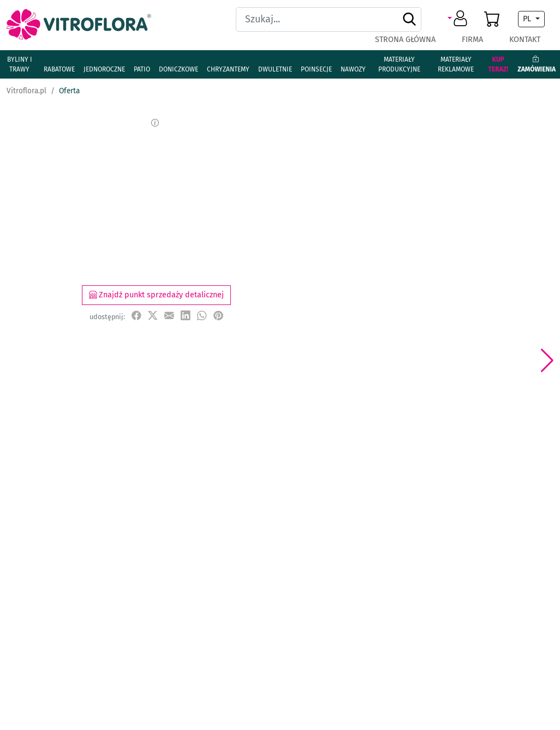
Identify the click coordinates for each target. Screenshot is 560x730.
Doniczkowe (178, 69)
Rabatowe (59, 69)
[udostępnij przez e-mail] (169, 316)
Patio (142, 69)
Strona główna (405, 40)
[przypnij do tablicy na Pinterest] (218, 316)
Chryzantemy (228, 69)
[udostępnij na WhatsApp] (202, 316)
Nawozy (353, 69)
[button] (459, 19)
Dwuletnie (275, 69)
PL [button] (528, 19)
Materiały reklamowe (456, 64)
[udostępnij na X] (153, 316)
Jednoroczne (104, 69)
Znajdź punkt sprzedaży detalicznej (156, 295)
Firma (472, 40)
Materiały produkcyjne (399, 64)
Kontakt (525, 40)
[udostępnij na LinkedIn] (186, 316)
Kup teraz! (498, 64)
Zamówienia (537, 64)
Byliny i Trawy (20, 64)
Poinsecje (316, 69)
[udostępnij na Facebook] (136, 316)
